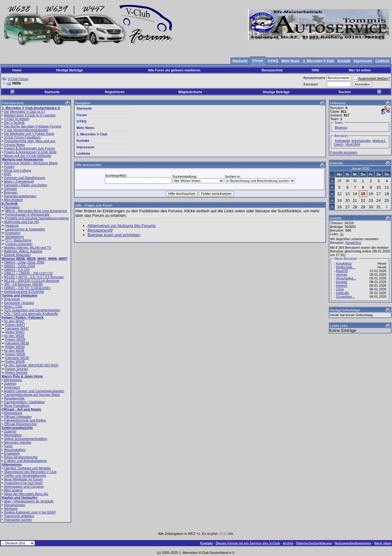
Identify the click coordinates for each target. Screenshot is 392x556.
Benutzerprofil (100, 230)
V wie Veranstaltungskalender (26, 130)
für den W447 (14, 321)
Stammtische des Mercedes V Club (30, 472)
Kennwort (311, 84)
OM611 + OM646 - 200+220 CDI (28, 273)
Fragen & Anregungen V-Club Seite (30, 152)
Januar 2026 (360, 168)
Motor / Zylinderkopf (19, 181)
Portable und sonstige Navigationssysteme (37, 218)
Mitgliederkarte (190, 92)
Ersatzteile (12, 453)
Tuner (8, 446)
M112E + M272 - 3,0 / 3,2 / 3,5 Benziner (34, 277)
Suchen (345, 92)
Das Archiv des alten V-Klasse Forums (33, 126)
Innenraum (12, 299)
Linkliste (83, 153)
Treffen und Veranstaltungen (25, 475)
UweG (339, 144)
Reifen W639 (15, 347)
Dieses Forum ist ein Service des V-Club (248, 543)
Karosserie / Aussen (19, 303)
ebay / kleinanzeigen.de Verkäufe (29, 501)
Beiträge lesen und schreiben (114, 235)
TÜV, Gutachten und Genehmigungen (32, 310)
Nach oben (383, 543)
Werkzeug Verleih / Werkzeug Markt (31, 163)
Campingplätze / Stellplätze (24, 402)
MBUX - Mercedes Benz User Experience (36, 211)
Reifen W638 (15, 361)
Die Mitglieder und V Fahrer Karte (29, 134)
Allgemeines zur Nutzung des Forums (122, 226)
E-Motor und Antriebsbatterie (25, 461)
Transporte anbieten (19, 516)
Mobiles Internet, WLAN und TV (28, 248)
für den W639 (14, 336)
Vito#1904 (353, 144)
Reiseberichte (14, 398)
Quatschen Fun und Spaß (23, 483)
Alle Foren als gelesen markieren (174, 70)
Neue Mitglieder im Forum (23, 479)
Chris (340, 289)
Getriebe (10, 189)
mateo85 (343, 293)
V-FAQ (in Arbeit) (17, 119)
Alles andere (13, 490)
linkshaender (361, 141)
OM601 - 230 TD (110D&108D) (27, 288)
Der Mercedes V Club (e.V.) (24, 112)
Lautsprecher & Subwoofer (25, 229)
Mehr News (85, 128)
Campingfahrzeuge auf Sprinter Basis (32, 395)
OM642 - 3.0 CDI (17, 270)
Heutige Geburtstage (345, 310)
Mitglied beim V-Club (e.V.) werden (30, 115)
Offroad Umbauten (18, 417)
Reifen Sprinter (16, 373)
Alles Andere (13, 200)
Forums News (14, 145)
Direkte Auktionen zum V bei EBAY (30, 512)
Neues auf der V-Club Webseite (28, 156)
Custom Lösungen (19, 244)
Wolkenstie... (346, 267)
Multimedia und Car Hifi (21, 222)
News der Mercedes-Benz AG (26, 494)
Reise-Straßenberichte (21, 457)
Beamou (341, 127)
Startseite (52, 92)
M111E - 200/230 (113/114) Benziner (32, 281)
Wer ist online (360, 70)
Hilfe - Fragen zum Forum (94, 205)
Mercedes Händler (18, 442)
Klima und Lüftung (18, 170)
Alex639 (342, 271)
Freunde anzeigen (344, 152)
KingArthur (353, 243)
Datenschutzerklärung (314, 543)
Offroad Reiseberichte (20, 424)
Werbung (11, 509)
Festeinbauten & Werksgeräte (27, 214)
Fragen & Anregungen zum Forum (29, 148)
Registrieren (115, 92)
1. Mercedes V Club (92, 134)
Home (17, 70)
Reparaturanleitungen (20, 196)
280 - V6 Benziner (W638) (23, 284)
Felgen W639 (15, 339)
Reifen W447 (15, 332)
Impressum (86, 147)
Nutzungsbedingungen (353, 543)
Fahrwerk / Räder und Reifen (26, 185)
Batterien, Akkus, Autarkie (23, 251)
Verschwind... (346, 278)
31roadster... (345, 297)
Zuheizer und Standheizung (25, 178)
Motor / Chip (13, 306)
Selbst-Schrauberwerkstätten (26, 439)
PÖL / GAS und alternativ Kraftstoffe (31, 314)
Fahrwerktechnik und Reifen (25, 420)
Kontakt (83, 141)
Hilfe (315, 70)
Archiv (288, 543)
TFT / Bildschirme (18, 240)
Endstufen (13, 233)
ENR (8, 174)
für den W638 (14, 350)
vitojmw (342, 274)
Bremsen (11, 192)
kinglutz (342, 282)
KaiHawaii (342, 141)
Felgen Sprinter (17, 369)
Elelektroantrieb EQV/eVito (24, 292)
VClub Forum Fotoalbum (22, 137)
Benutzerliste (272, 70)
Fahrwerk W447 (17, 328)
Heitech (342, 286)
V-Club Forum (18, 79)
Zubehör (10, 384)
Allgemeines (13, 380)
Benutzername (315, 78)
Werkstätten (13, 435)
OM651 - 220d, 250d (19, 266)
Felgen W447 (15, 325)
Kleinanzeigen (15, 505)
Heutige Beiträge (69, 70)
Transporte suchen (18, 520)
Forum (82, 115)
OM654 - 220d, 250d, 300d (24, 262)
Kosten (9, 167)
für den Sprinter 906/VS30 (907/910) (31, 365)
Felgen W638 (15, 354)
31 (342, 234)
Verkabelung (15, 236)
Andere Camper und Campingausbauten (34, 391)
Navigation (12, 207)
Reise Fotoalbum (17, 406)
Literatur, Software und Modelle (27, 468)
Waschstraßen (15, 450)
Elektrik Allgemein (17, 255)
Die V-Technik (14, 123)
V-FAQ (82, 121)
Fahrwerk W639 (17, 343)
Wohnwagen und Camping (24, 486)
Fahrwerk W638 (17, 358)
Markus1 (379, 141)
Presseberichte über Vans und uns (30, 141)
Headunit (12, 225)
